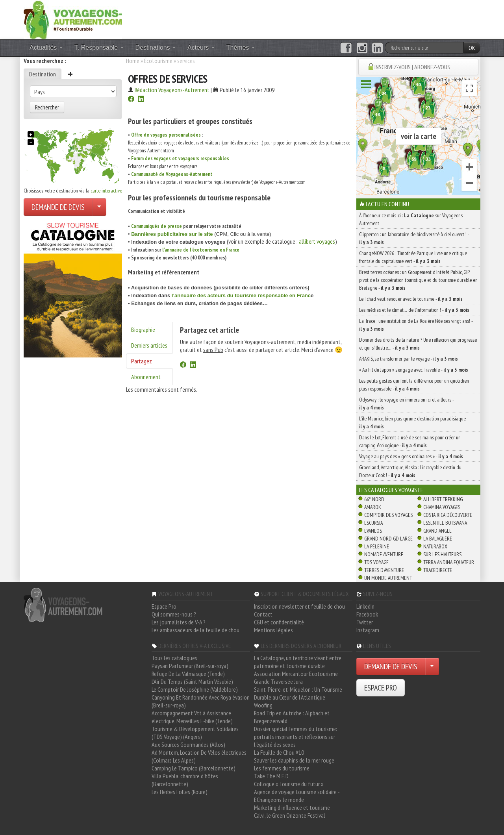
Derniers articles (149, 345)
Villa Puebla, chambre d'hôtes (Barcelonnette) (185, 780)
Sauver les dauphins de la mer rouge (294, 760)
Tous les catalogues (174, 658)
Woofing (263, 705)
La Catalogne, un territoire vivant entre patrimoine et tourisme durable (298, 662)
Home (133, 61)
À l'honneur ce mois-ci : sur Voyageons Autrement (411, 219)
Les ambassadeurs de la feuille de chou (195, 630)
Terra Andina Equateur (449, 562)
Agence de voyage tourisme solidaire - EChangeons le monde (297, 796)
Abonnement (146, 377)
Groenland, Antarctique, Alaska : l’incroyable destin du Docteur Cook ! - (410, 471)
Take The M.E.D (271, 776)
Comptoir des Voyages (388, 515)
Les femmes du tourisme (282, 768)
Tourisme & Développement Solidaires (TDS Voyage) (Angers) (195, 733)
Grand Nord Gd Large (388, 539)
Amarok (373, 507)
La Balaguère (438, 539)
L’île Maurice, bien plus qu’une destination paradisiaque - (414, 422)
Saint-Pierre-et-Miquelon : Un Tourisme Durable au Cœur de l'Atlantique (298, 693)
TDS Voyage (376, 562)
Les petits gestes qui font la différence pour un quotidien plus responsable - (414, 385)
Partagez (142, 361)
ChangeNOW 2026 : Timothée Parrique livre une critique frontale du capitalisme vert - (413, 257)
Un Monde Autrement (388, 578)
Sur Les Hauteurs (442, 554)
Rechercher (47, 107)
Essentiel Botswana (445, 523)
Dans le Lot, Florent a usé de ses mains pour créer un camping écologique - (410, 441)
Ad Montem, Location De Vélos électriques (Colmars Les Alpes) (199, 756)
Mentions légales (273, 630)
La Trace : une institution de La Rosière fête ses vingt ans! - (416, 325)
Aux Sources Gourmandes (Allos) (188, 744)
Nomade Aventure (384, 554)
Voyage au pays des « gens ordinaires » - (411, 456)
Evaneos (373, 531)
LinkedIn (365, 606)
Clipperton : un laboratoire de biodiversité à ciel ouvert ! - (414, 238)
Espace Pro (164, 606)
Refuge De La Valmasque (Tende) (188, 674)
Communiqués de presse (157, 226)
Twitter (365, 622)
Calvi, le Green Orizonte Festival (290, 815)
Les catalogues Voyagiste (391, 490)
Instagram (368, 630)
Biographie (143, 330)
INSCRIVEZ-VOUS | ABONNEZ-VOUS (412, 67)
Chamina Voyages (442, 507)
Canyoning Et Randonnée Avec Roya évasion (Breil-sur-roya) (201, 701)
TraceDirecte (438, 570)
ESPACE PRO (381, 688)
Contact (263, 614)
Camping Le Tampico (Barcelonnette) (194, 768)
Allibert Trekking (443, 499)
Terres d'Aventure (384, 570)
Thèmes (241, 47)
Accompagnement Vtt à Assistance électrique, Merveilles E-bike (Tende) (192, 717)
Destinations (156, 47)
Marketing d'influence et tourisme (292, 807)
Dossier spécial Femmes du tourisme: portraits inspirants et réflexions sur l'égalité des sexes (296, 737)
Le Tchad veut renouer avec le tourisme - (411, 299)
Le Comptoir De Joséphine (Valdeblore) (195, 689)
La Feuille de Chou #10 (279, 752)
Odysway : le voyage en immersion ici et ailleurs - (406, 404)
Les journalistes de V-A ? (179, 622)
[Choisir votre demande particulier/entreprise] (99, 207)
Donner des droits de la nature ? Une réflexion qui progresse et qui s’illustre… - (418, 344)
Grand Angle (437, 531)
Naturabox (435, 546)
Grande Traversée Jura (278, 681)
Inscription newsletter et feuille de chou (299, 606)
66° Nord (374, 499)
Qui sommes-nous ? (174, 614)
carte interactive (106, 191)
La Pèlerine (377, 546)
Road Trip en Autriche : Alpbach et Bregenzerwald (292, 717)
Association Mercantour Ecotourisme (296, 674)
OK (472, 48)
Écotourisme (158, 61)
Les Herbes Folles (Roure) (180, 792)
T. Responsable (99, 47)
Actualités (46, 47)
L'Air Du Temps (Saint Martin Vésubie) (192, 681)
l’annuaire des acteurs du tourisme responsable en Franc (241, 295)
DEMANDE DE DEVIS (58, 207)
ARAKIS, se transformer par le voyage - (409, 359)
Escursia (373, 523)
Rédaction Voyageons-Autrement (172, 90)
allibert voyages (317, 241)
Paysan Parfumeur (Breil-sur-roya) (190, 666)
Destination (43, 74)
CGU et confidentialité (279, 622)
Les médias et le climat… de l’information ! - (414, 310)
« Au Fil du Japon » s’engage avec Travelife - (414, 370)
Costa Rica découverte (448, 515)
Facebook (367, 614)
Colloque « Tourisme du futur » (289, 784)
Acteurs (201, 47)
